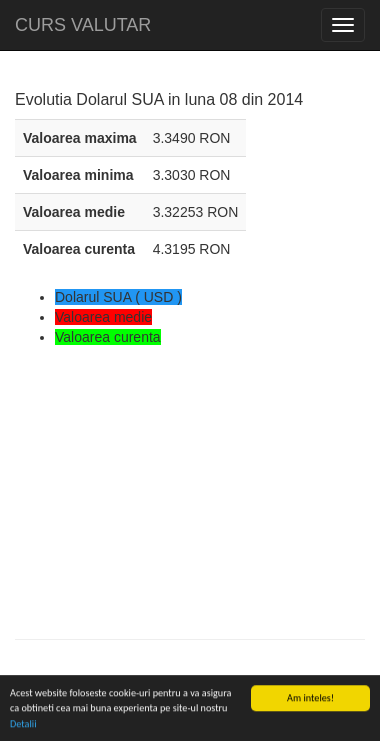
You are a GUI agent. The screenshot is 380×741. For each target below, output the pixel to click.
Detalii (23, 724)
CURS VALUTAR (83, 25)
